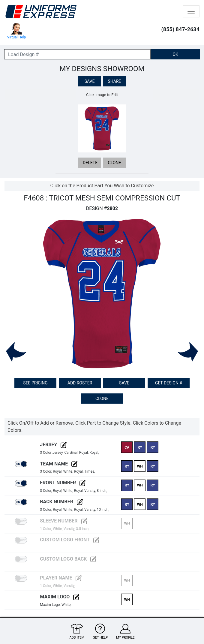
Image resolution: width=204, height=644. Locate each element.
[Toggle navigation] (191, 11)
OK (175, 54)
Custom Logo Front (69, 540)
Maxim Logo (60, 597)
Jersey (53, 445)
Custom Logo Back (68, 559)
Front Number (63, 483)
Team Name (59, 464)
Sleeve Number (63, 521)
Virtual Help (16, 31)
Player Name (61, 578)
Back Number (61, 502)
